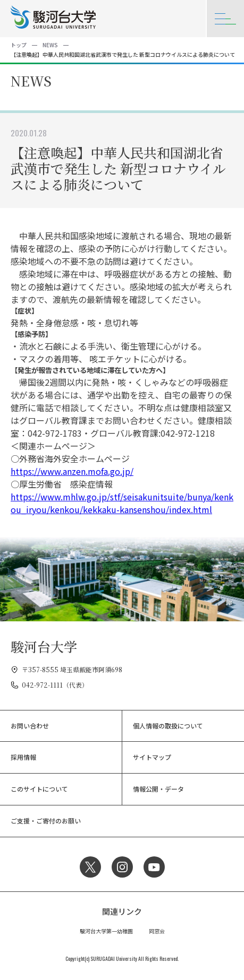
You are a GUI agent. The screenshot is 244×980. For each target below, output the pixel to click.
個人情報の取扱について (168, 726)
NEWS (50, 45)
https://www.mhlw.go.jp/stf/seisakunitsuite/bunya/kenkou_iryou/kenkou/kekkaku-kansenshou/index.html (122, 503)
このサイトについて (39, 789)
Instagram (122, 867)
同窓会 (157, 931)
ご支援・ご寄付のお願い (46, 821)
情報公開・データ (158, 789)
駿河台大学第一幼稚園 (106, 931)
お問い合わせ (30, 726)
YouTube (154, 867)
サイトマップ (152, 757)
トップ (19, 45)
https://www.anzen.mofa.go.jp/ (72, 471)
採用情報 (23, 757)
